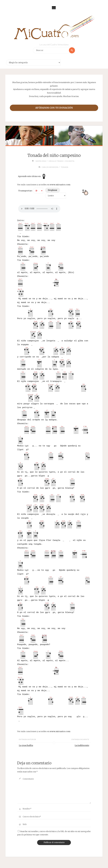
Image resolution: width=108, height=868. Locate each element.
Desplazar (53, 190)
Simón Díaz (41, 161)
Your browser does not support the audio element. (39, 209)
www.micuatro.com (60, 185)
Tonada (65, 167)
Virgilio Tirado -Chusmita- (62, 161)
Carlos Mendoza (50, 167)
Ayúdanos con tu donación (54, 108)
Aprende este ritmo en (32, 176)
